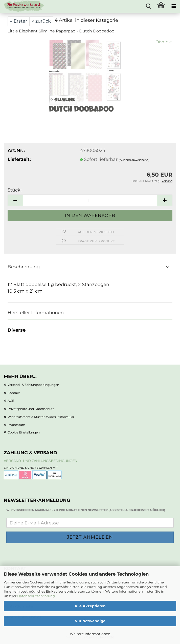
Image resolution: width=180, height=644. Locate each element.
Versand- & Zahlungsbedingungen (33, 385)
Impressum (16, 425)
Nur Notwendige (90, 621)
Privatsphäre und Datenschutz (31, 409)
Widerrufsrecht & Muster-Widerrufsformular (41, 417)
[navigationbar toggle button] (174, 6)
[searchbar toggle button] (148, 6)
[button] (15, 200)
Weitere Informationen (90, 634)
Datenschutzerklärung (36, 596)
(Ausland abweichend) (134, 160)
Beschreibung (24, 267)
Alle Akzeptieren (90, 606)
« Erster (19, 21)
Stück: (15, 190)
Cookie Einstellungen (24, 432)
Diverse (164, 42)
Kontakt (14, 393)
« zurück (41, 21)
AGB (11, 401)
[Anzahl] (90, 200)
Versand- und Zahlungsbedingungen (41, 461)
